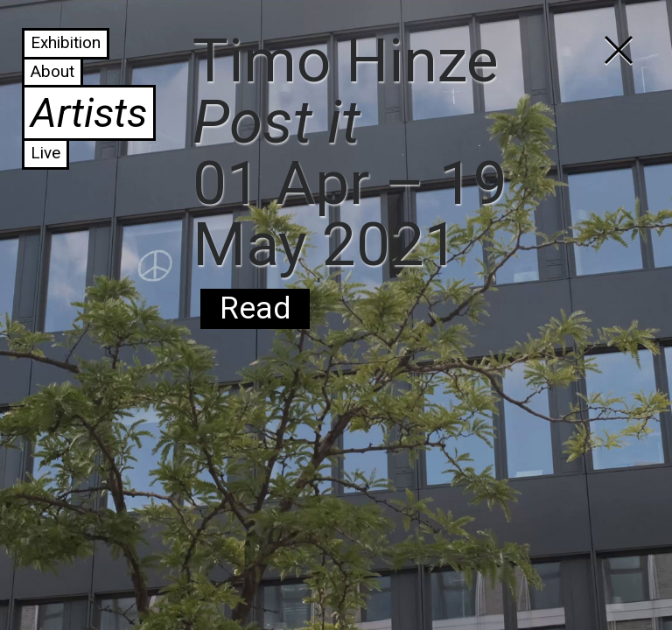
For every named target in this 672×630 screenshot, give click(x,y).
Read (255, 308)
